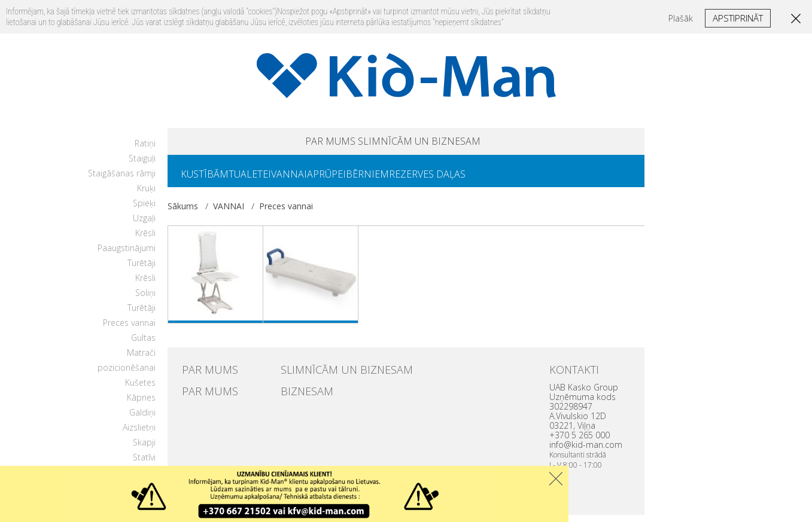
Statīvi (144, 464)
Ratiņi (145, 150)
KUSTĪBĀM (209, 180)
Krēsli (145, 240)
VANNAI (313, 180)
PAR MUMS (299, 143)
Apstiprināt (738, 18)
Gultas (143, 345)
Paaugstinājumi (127, 255)
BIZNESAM (299, 396)
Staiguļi (142, 165)
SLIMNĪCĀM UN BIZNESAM (437, 143)
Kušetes (140, 390)
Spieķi (144, 210)
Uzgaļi (144, 225)
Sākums (183, 213)
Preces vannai (129, 330)
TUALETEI (264, 180)
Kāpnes (141, 405)
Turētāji (142, 270)
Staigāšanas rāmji (122, 180)
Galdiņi (142, 419)
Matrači (141, 360)
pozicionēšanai (127, 375)
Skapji (144, 449)
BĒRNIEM (410, 180)
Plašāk (681, 18)
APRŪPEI (360, 180)
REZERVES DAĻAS (480, 180)
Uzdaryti (556, 479)
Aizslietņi (139, 434)
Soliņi (145, 300)
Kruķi (146, 195)
